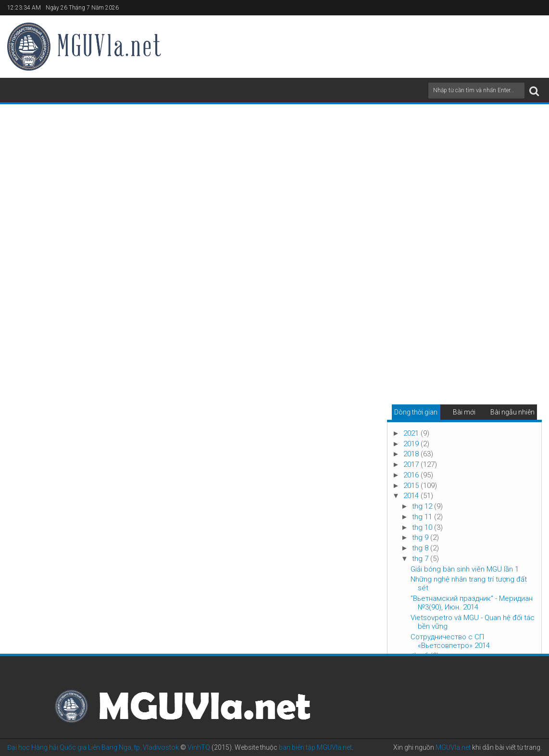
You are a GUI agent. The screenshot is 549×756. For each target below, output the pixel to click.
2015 (412, 486)
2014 (412, 496)
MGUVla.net (453, 747)
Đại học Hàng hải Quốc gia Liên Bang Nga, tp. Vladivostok (93, 747)
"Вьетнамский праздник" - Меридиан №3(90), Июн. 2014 (472, 603)
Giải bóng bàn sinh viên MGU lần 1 (465, 569)
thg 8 (421, 548)
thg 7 (421, 559)
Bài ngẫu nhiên (512, 412)
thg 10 (423, 527)
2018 (412, 454)
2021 (412, 433)
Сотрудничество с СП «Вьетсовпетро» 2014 (450, 641)
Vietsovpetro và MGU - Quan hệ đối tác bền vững (473, 622)
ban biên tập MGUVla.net (315, 747)
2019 (412, 444)
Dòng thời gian (416, 412)
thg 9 (421, 537)
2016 (412, 475)
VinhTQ (199, 747)
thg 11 (423, 517)
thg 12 (423, 506)
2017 (412, 464)
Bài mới (464, 412)
